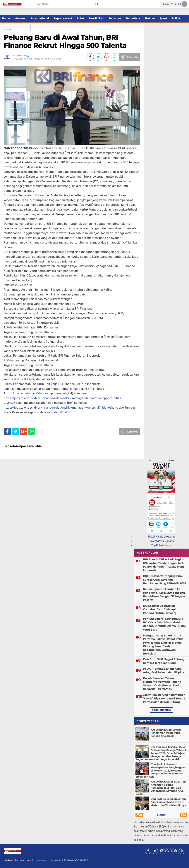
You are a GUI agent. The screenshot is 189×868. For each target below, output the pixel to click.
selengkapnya (161, 710)
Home (6, 18)
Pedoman (20, 860)
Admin (31, 860)
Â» (184, 815)
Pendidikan (96, 18)
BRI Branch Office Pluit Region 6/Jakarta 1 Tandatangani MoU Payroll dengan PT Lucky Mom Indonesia (164, 565)
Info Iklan (41, 860)
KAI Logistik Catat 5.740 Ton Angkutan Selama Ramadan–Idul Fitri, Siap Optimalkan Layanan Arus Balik (161, 788)
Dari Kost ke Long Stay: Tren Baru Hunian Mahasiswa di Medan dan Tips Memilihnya (168, 802)
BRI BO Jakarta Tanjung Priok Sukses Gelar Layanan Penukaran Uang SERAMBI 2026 (165, 580)
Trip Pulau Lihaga (161, 546)
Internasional (40, 18)
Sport (163, 18)
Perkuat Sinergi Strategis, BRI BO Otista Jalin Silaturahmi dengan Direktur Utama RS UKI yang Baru (164, 624)
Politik (176, 18)
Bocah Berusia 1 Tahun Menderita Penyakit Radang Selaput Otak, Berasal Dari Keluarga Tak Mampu (162, 684)
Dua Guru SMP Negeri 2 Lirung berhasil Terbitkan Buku (164, 661)
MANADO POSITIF (78, 860)
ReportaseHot (63, 18)
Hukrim (150, 18)
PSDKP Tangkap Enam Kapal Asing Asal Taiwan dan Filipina (164, 671)
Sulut (80, 18)
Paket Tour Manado (15, 27)
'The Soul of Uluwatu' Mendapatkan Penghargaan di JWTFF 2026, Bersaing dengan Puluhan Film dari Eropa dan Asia (160, 771)
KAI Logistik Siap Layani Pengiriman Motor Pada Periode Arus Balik (166, 733)
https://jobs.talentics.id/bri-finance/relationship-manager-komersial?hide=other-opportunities (70, 408)
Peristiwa (115, 18)
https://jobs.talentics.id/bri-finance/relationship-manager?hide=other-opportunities (62, 398)
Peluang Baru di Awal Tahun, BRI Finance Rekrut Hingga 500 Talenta (65, 41)
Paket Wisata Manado (161, 541)
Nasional (20, 18)
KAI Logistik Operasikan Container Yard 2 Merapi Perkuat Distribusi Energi (160, 609)
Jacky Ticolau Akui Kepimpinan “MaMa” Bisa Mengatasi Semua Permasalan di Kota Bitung (164, 698)
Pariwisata (133, 18)
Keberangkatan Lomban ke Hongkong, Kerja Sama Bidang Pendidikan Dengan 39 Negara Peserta (164, 595)
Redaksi (9, 860)
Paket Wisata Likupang (161, 537)
